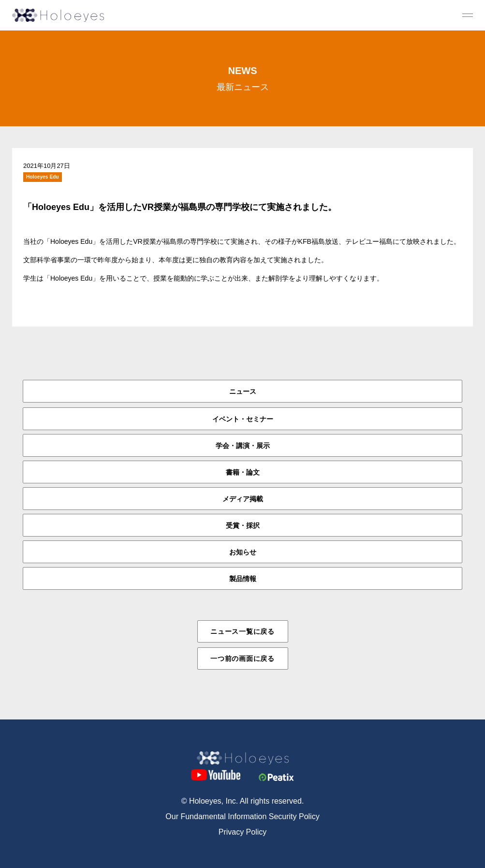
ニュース (243, 391)
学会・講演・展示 (243, 446)
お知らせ (243, 552)
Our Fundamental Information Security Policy (242, 816)
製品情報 (243, 579)
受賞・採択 (243, 525)
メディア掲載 (243, 499)
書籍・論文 (243, 472)
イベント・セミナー (243, 419)
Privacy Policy (243, 832)
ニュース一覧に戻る (242, 631)
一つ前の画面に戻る (242, 658)
